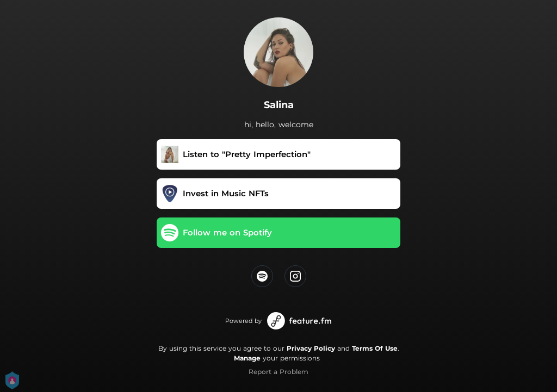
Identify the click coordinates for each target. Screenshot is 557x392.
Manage (247, 358)
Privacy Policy (311, 348)
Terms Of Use (375, 348)
